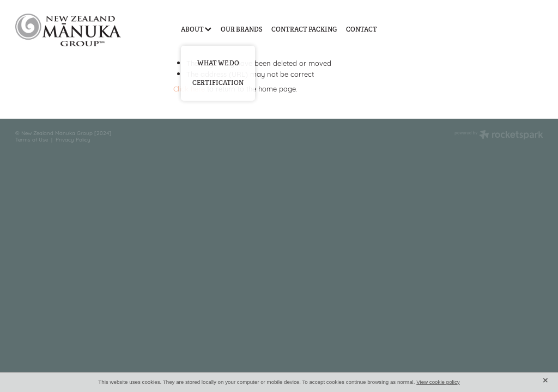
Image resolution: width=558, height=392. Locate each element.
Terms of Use (32, 139)
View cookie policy (438, 382)
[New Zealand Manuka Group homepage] (68, 30)
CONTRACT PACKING (304, 29)
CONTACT (362, 29)
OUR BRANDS (242, 29)
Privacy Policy (73, 139)
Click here (189, 88)
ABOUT (196, 29)
